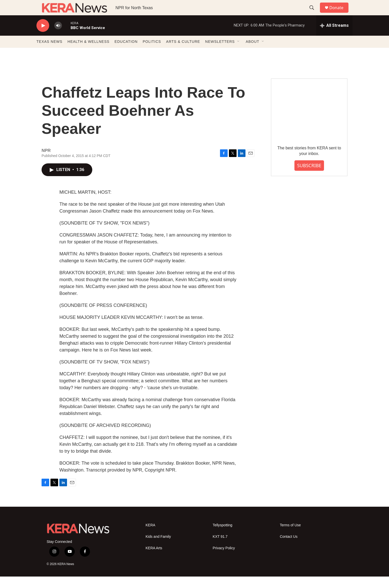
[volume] (58, 37)
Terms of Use (290, 537)
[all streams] (334, 37)
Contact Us (289, 548)
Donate (340, 13)
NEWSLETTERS (220, 53)
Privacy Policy (224, 560)
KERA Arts (154, 560)
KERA (150, 537)
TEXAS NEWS (49, 53)
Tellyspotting (222, 537)
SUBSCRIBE (309, 177)
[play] (43, 37)
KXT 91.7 (220, 548)
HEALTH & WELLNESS (89, 53)
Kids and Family (158, 548)
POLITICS (152, 53)
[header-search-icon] (314, 14)
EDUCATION (126, 53)
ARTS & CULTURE (183, 53)
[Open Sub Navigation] (239, 53)
